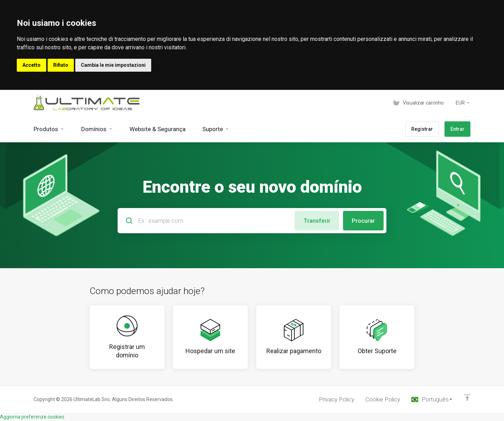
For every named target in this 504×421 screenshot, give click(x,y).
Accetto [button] (31, 65)
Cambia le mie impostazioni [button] (113, 65)
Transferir (317, 221)
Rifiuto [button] (61, 65)
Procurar (363, 221)
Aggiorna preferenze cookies (32, 417)
